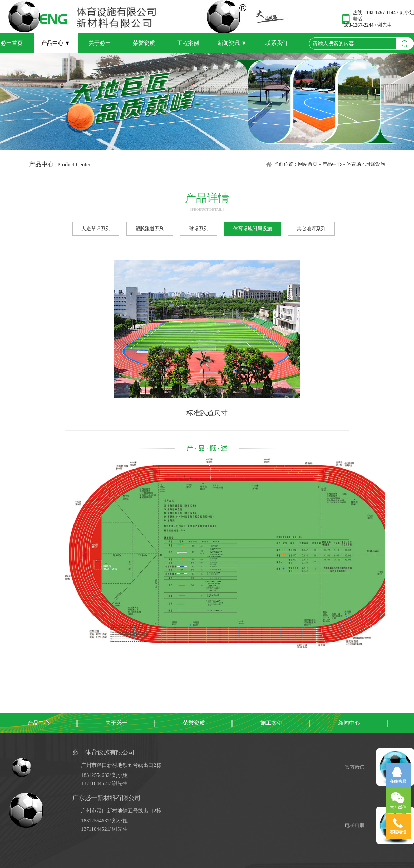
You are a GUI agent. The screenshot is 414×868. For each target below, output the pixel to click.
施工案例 (272, 723)
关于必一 (100, 43)
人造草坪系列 (96, 229)
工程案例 (188, 43)
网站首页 (308, 164)
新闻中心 (349, 723)
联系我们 (276, 43)
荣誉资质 (144, 43)
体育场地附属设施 (366, 164)
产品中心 (56, 43)
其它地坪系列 (311, 229)
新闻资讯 (232, 43)
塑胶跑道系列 (150, 229)
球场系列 (199, 229)
